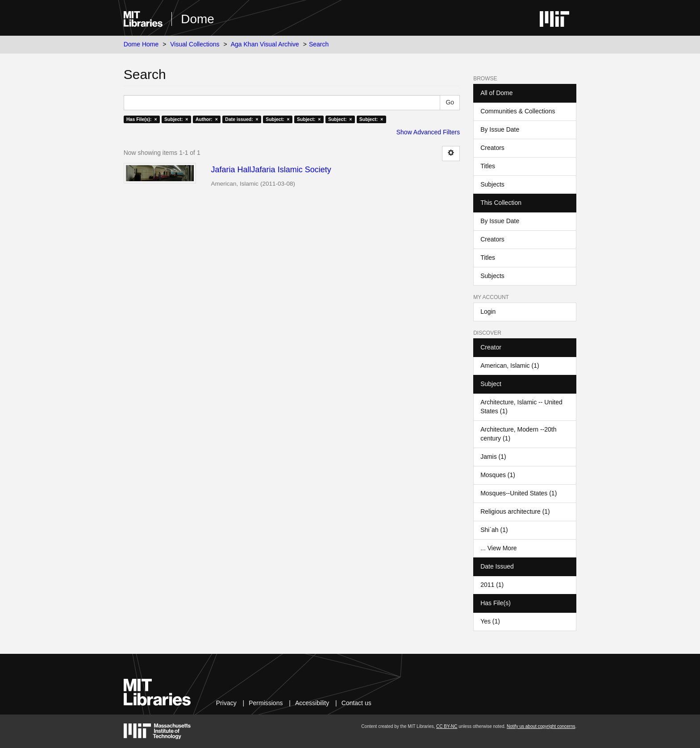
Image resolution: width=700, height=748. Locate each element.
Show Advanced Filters (428, 132)
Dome (198, 19)
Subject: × (176, 119)
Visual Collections (195, 44)
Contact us (356, 703)
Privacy (226, 703)
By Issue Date (500, 129)
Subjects (492, 184)
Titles (488, 166)
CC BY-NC (447, 726)
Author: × (207, 119)
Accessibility (312, 703)
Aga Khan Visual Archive (265, 44)
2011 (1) (492, 585)
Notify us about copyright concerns (541, 726)
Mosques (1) (498, 475)
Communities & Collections (518, 111)
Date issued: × (242, 119)
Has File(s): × (142, 119)
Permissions (266, 703)
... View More (498, 548)
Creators (492, 148)
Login (488, 312)
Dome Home (141, 44)
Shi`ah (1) (494, 530)
